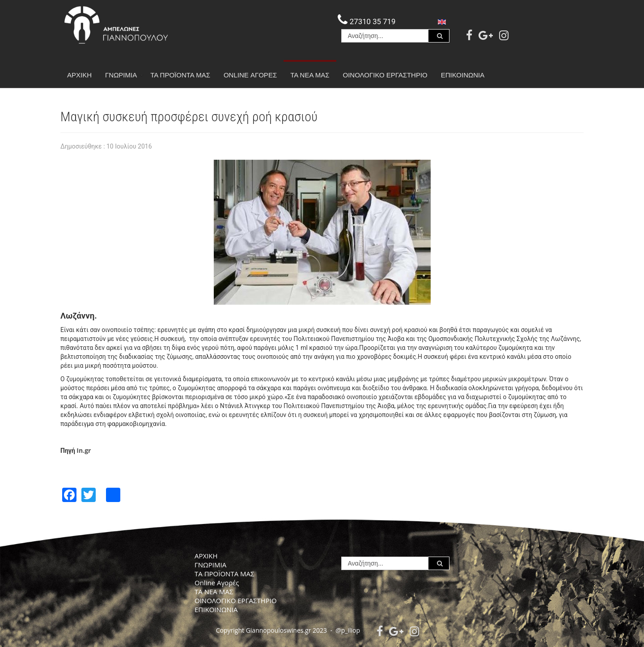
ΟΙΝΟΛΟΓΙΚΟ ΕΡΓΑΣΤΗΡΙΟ (385, 75)
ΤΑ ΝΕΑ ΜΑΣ (310, 75)
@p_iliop (348, 630)
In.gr (84, 450)
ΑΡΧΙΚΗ (79, 75)
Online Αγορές (250, 75)
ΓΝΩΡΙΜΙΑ (124, 75)
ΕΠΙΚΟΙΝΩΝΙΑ (463, 75)
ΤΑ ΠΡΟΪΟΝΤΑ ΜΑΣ (180, 75)
